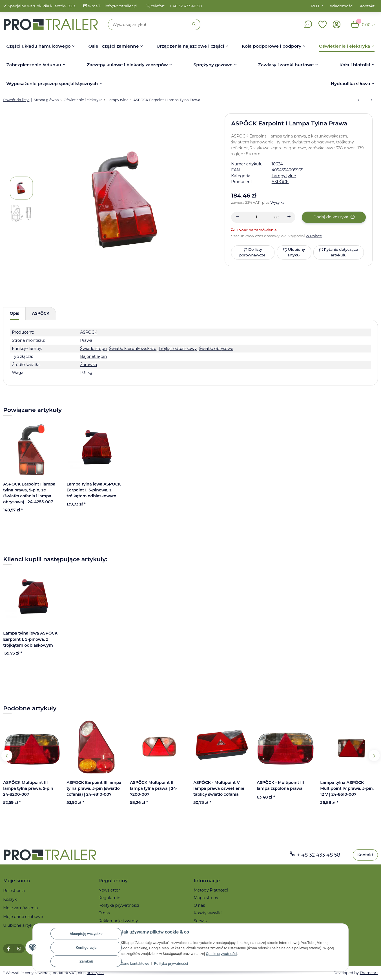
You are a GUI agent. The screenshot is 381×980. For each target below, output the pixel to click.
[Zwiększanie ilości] (289, 217)
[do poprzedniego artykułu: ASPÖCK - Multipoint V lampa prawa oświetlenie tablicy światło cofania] (358, 100)
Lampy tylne (284, 176)
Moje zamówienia (20, 908)
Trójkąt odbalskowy (178, 349)
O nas (104, 913)
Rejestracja (14, 891)
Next (374, 756)
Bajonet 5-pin (93, 356)
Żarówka (88, 365)
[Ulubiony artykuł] (294, 253)
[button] (323, 25)
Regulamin (109, 898)
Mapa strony (206, 898)
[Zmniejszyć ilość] (237, 217)
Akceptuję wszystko (86, 934)
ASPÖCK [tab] (41, 313)
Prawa (86, 340)
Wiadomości (342, 6)
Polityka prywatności (171, 964)
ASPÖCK (89, 332)
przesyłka (95, 973)
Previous (7, 756)
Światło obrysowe (216, 349)
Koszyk (10, 899)
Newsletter (109, 890)
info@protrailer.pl (121, 6)
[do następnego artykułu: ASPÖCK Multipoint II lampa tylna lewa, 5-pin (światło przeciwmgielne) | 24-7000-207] (371, 100)
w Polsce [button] (314, 236)
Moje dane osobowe (23, 917)
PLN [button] (315, 6)
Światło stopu (93, 349)
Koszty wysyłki (208, 913)
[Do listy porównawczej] (253, 253)
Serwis (200, 921)
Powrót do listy (16, 100)
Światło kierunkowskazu (133, 349)
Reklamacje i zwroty (118, 921)
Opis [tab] (15, 313)
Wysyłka (277, 202)
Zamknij (86, 961)
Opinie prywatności (221, 954)
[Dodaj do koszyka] (334, 217)
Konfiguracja (86, 947)
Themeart (369, 973)
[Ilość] (256, 217)
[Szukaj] (148, 25)
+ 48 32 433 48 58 (186, 6)
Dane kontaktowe (135, 964)
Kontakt (367, 6)
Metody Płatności (211, 890)
